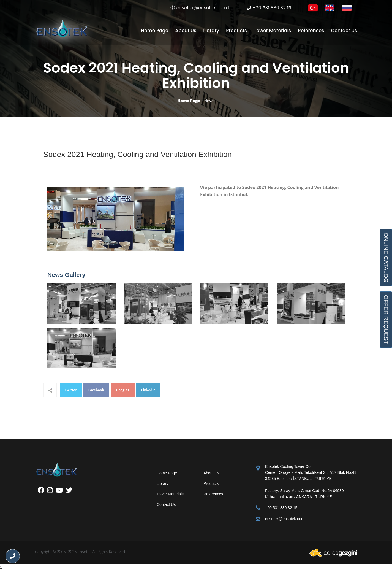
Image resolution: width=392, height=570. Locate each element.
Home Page (155, 31)
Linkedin (148, 390)
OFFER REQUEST (386, 319)
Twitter (71, 390)
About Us (186, 31)
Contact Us (344, 31)
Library (211, 31)
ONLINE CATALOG (386, 257)
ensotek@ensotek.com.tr (201, 8)
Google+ (123, 390)
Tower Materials (272, 31)
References (311, 31)
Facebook (96, 390)
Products (236, 31)
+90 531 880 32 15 (269, 8)
